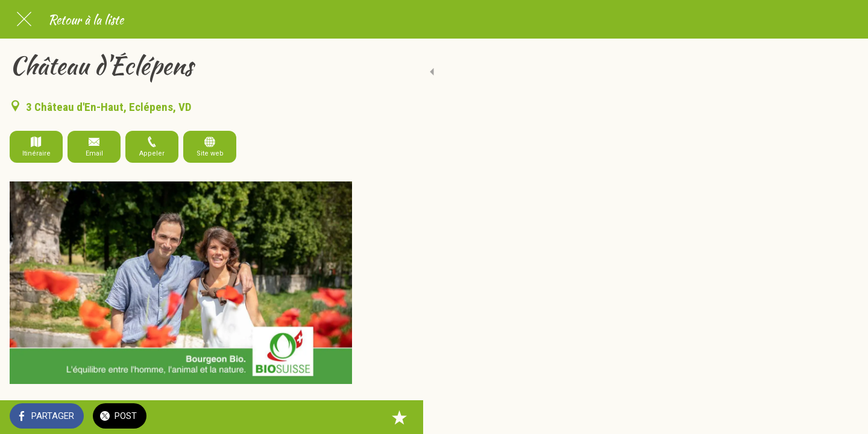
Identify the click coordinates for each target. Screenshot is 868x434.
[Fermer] (24, 19)
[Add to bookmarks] (338, 417)
